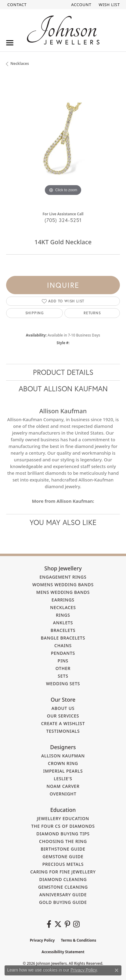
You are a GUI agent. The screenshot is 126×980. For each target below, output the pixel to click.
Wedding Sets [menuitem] (63, 684)
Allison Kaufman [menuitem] (63, 756)
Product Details (63, 372)
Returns (92, 313)
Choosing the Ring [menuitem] (63, 841)
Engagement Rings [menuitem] (63, 577)
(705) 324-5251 (63, 220)
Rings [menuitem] (63, 615)
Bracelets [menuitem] (63, 630)
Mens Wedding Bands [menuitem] (63, 592)
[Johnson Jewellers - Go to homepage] (63, 30)
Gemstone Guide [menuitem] (63, 857)
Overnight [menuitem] (63, 794)
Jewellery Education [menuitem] (63, 818)
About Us (63, 708)
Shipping (35, 313)
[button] (81, 5)
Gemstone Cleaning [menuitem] (63, 887)
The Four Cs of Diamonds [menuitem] (63, 826)
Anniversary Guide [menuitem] (63, 895)
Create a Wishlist (63, 723)
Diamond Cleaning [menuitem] (63, 879)
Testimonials (63, 731)
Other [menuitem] (63, 668)
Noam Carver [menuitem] (63, 786)
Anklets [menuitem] (63, 623)
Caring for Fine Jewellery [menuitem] (63, 872)
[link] (16, 5)
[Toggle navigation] (10, 43)
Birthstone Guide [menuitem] (63, 849)
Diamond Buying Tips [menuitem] (63, 834)
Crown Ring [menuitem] (63, 763)
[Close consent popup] (117, 970)
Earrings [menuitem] (63, 600)
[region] (63, 141)
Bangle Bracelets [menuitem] (63, 638)
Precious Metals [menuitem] (63, 864)
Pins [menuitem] (63, 661)
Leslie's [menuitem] (63, 779)
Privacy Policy (42, 940)
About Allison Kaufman (63, 389)
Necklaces (20, 63)
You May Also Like (63, 522)
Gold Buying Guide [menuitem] (63, 902)
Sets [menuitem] (63, 676)
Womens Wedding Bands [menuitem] (63, 585)
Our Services (63, 716)
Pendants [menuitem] (63, 653)
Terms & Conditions (78, 940)
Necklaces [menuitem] (63, 607)
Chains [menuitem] (63, 645)
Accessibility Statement (63, 952)
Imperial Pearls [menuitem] (63, 771)
